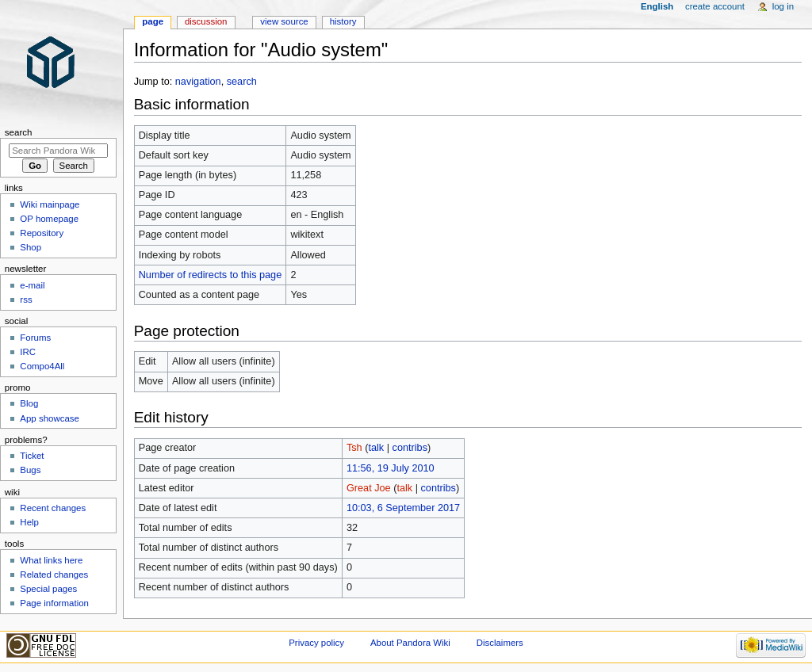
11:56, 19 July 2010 (391, 468)
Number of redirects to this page (211, 275)
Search (19, 132)
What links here (51, 560)
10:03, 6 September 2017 (403, 508)
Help (29, 522)
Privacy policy (316, 643)
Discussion (206, 21)
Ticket (32, 456)
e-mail (32, 285)
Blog (29, 403)
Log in (783, 6)
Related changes (54, 575)
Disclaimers (500, 643)
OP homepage (49, 219)
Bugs (30, 470)
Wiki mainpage (50, 204)
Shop (31, 247)
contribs (410, 448)
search (242, 82)
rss (26, 300)
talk (376, 448)
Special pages (48, 589)
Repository (42, 233)
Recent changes (53, 508)
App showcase (50, 418)
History (343, 21)
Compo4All (42, 366)
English (657, 6)
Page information (54, 603)
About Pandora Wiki (410, 643)
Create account (715, 6)
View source (284, 21)
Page (153, 21)
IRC (28, 352)
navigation (198, 82)
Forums (35, 338)
